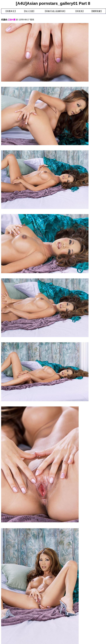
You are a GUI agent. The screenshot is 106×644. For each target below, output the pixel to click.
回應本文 (11, 11)
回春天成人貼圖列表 (55, 11)
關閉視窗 (97, 11)
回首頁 (79, 11)
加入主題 (29, 11)
